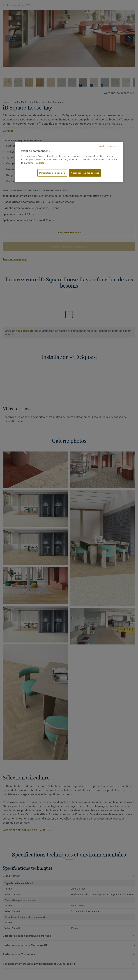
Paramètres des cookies (52, 173)
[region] (69, 162)
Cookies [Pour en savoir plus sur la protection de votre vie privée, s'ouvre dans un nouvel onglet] (40, 163)
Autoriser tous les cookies (85, 173)
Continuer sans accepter (110, 146)
